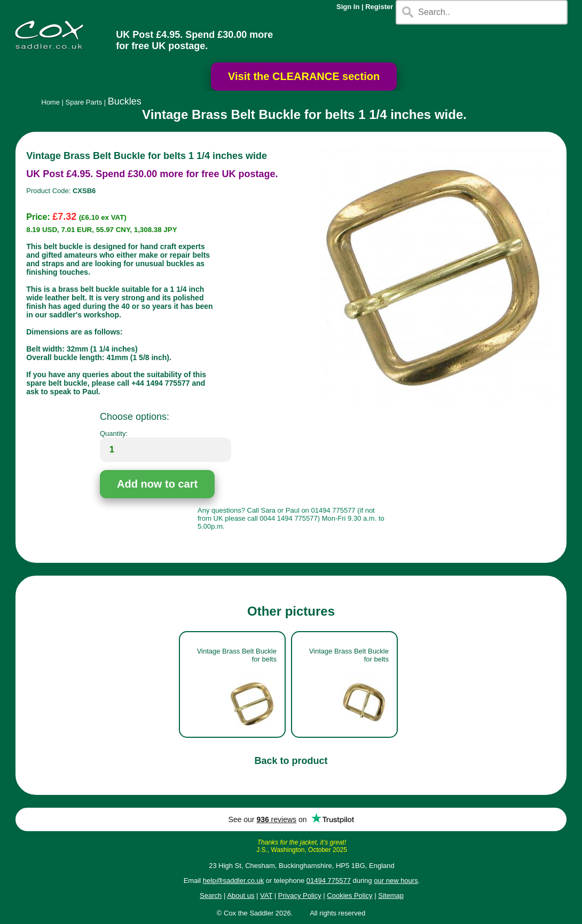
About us (241, 895)
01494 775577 (329, 881)
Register (379, 7)
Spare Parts (84, 102)
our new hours (396, 881)
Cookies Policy (349, 895)
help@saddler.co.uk (233, 881)
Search (211, 895)
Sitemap (391, 895)
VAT (266, 895)
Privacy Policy (300, 895)
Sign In (348, 7)
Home (50, 102)
